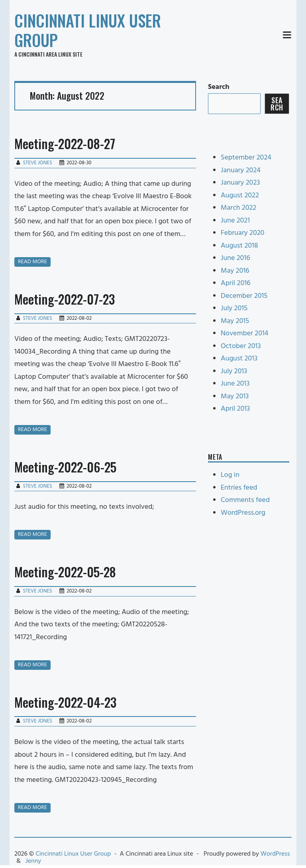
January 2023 (240, 183)
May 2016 (235, 271)
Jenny (33, 861)
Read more (32, 262)
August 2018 (239, 246)
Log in (230, 475)
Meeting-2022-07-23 (65, 299)
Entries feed (239, 488)
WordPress (275, 854)
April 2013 (235, 409)
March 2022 (238, 208)
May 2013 (235, 397)
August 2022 (240, 196)
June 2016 (235, 258)
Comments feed (245, 500)
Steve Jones (37, 163)
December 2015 (244, 296)
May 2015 (235, 321)
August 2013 (239, 359)
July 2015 (234, 308)
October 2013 (241, 346)
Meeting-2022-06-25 (65, 467)
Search (219, 87)
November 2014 (245, 334)
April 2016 (235, 283)
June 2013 (235, 384)
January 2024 (241, 170)
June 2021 (235, 221)
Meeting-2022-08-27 (65, 143)
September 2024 (246, 158)
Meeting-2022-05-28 (65, 572)
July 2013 (234, 371)
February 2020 (242, 233)
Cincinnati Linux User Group (88, 30)
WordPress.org (243, 513)
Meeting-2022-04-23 (65, 702)
